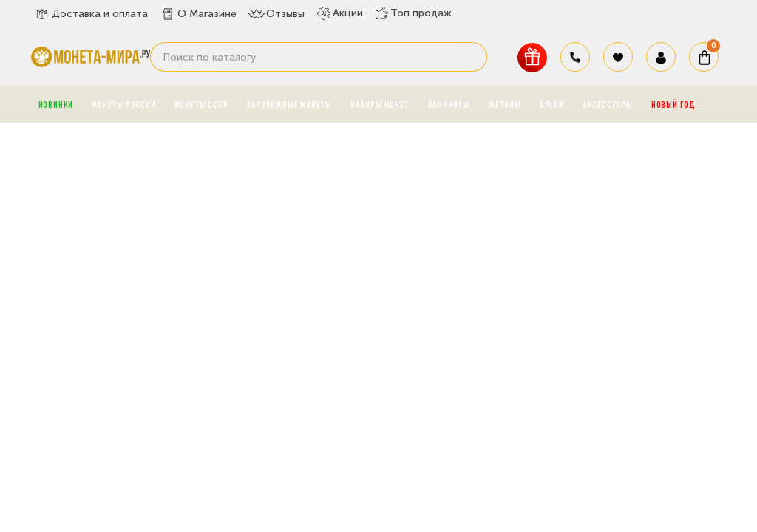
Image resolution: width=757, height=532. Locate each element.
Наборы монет (380, 104)
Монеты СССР (201, 104)
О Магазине (198, 14)
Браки (552, 104)
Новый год (673, 104)
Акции (340, 13)
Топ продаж (413, 13)
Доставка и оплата (91, 14)
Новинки (56, 104)
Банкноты (449, 104)
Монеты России (123, 104)
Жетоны (505, 104)
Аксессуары (608, 104)
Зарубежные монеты (289, 104)
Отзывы (276, 14)
